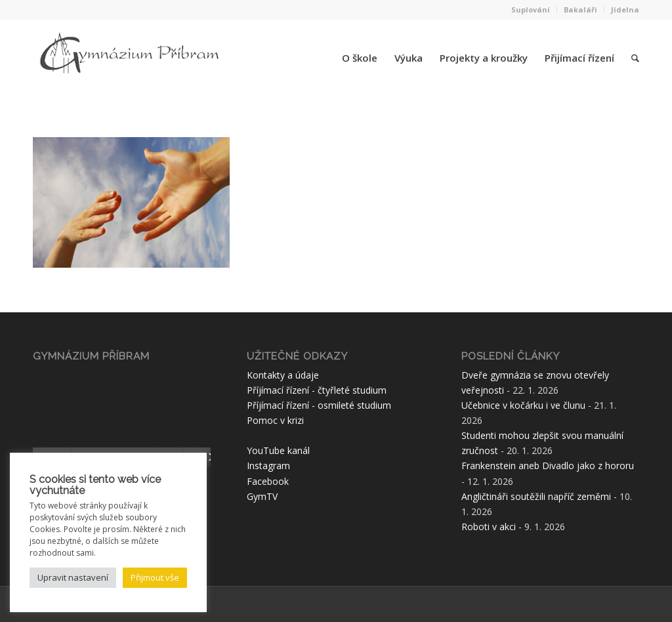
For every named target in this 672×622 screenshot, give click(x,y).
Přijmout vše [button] (155, 577)
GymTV (262, 496)
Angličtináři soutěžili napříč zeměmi (536, 496)
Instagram (268, 466)
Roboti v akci (489, 527)
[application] (122, 417)
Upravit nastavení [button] (73, 577)
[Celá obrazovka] (208, 457)
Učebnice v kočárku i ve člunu (523, 405)
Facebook (268, 481)
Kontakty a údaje (283, 375)
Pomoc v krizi (275, 420)
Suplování (531, 10)
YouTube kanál (278, 450)
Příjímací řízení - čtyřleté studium (317, 390)
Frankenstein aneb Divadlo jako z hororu (548, 466)
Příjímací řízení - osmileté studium (319, 405)
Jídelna (625, 10)
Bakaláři (580, 10)
